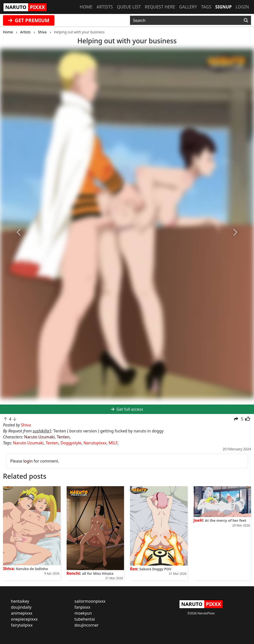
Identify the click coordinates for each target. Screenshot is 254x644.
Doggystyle (71, 443)
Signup (223, 7)
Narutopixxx (95, 443)
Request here (160, 7)
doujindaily (21, 607)
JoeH (198, 520)
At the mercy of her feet (226, 520)
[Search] (246, 20)
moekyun (83, 613)
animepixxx (22, 613)
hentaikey (20, 601)
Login (242, 7)
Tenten (63, 437)
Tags (206, 7)
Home (86, 7)
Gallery (188, 7)
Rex (134, 569)
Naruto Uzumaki (39, 437)
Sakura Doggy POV (155, 569)
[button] (19, 232)
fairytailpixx (22, 625)
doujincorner (87, 625)
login (28, 461)
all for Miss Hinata (98, 573)
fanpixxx (83, 607)
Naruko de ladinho (32, 569)
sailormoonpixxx (90, 601)
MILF (113, 443)
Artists (105, 7)
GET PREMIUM (29, 20)
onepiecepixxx (24, 619)
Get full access (127, 409)
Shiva (8, 569)
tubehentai (85, 619)
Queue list (129, 7)
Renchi (73, 573)
